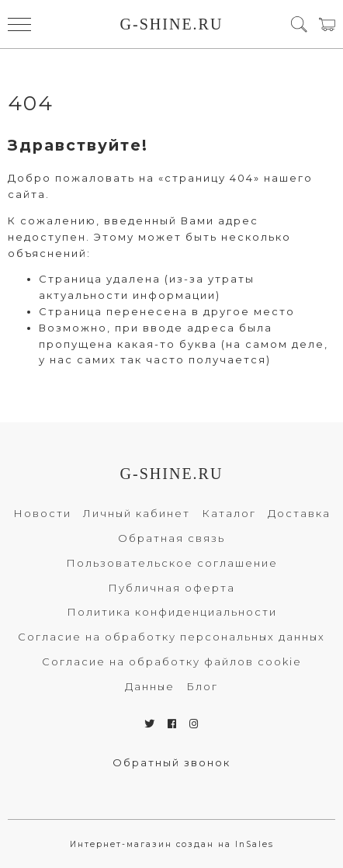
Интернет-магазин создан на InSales (172, 844)
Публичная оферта (171, 588)
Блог (202, 686)
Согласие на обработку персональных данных (171, 637)
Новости (42, 513)
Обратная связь (171, 538)
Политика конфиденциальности (172, 612)
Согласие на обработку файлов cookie (172, 661)
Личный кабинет (137, 513)
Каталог (229, 513)
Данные (150, 686)
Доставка (299, 513)
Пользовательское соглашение (172, 563)
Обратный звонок (171, 762)
